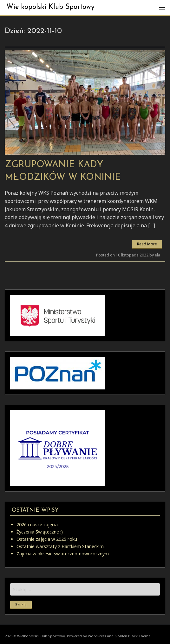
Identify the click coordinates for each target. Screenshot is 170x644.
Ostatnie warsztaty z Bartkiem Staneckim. (61, 546)
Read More (147, 244)
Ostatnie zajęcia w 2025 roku (47, 539)
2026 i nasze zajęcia (37, 524)
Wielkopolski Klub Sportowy (50, 7)
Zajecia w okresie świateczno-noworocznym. (63, 554)
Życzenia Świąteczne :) (40, 532)
